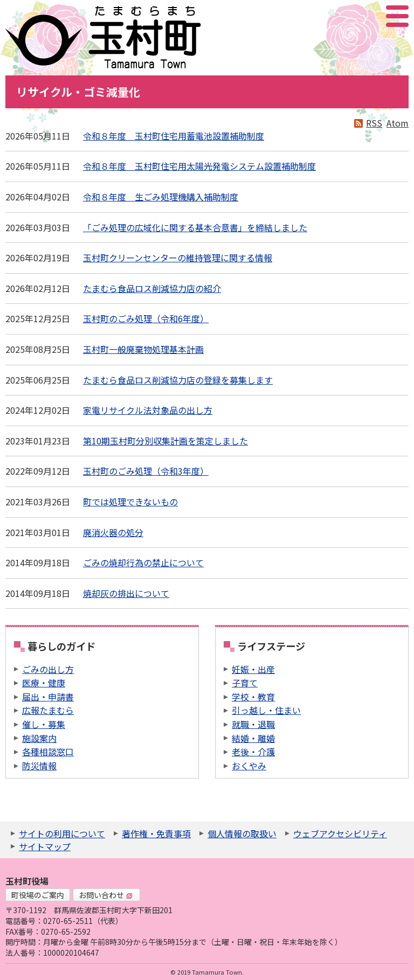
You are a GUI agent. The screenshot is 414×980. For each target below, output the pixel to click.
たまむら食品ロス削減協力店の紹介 (152, 288)
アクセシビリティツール (368, 16)
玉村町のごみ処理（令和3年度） (146, 471)
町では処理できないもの (130, 502)
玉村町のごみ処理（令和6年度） (146, 318)
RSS (374, 123)
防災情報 (39, 766)
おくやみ (249, 766)
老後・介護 (253, 752)
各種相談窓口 (48, 752)
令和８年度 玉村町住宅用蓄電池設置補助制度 (174, 136)
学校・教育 (253, 697)
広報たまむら (48, 710)
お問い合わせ (106, 895)
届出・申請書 (48, 697)
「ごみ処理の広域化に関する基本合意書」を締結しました (195, 227)
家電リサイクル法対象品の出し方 (148, 410)
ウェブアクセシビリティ (340, 833)
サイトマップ (45, 846)
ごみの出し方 (48, 669)
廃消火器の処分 (113, 532)
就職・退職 (253, 724)
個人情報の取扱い (242, 833)
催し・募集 (44, 724)
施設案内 (39, 738)
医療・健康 (44, 683)
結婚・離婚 (253, 738)
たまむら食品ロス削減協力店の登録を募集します (178, 380)
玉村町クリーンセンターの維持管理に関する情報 (178, 258)
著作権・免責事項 (156, 833)
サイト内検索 (343, 16)
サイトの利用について (62, 833)
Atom (398, 123)
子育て (245, 683)
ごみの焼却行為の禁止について (143, 562)
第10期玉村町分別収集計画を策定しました (165, 441)
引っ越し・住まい (266, 710)
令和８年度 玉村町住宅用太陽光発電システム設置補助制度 (199, 166)
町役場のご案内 (38, 895)
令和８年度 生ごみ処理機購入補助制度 (161, 197)
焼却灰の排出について (126, 593)
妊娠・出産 (253, 669)
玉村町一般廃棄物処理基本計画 (143, 349)
